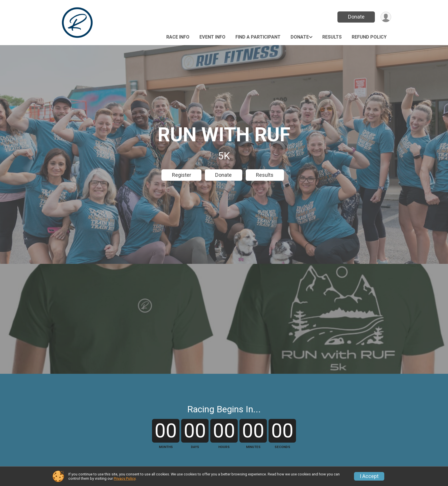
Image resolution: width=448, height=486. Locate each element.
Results (332, 37)
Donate (356, 17)
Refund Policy (369, 37)
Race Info (178, 37)
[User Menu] (386, 17)
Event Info (212, 37)
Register (182, 175)
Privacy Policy (125, 478)
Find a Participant (258, 37)
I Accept (369, 476)
